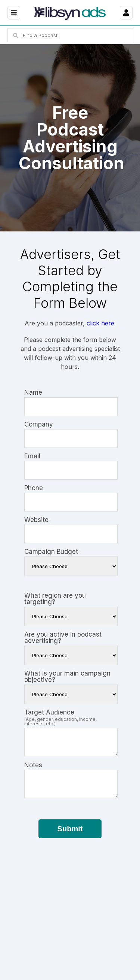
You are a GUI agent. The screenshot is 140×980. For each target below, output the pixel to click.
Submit (70, 829)
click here (100, 323)
